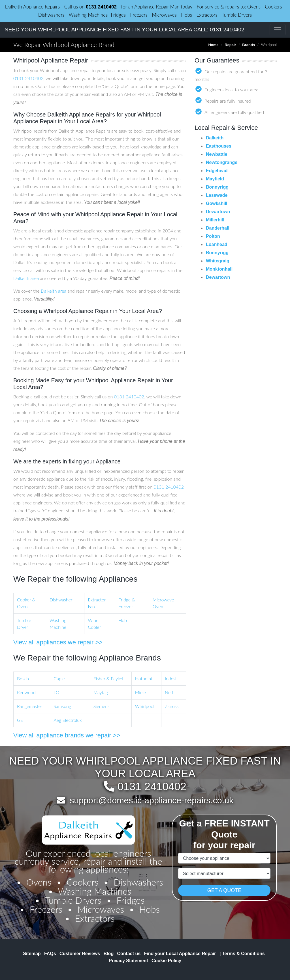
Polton (213, 236)
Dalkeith (215, 138)
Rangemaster (30, 706)
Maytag (101, 692)
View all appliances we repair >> (58, 642)
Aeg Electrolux (68, 720)
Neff (169, 692)
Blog (109, 954)
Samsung (62, 706)
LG (56, 692)
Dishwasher (61, 600)
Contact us (129, 954)
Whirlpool (145, 706)
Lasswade (217, 195)
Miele (140, 692)
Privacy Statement (128, 961)
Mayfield (215, 179)
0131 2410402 (101, 7)
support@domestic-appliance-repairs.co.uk (152, 800)
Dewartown (218, 212)
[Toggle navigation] (278, 30)
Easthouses (219, 146)
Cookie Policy (166, 961)
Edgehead (217, 171)
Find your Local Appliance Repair (180, 954)
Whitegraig (218, 261)
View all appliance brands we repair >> (67, 735)
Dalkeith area (26, 278)
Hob (123, 620)
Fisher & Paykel (108, 678)
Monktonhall (219, 269)
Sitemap (32, 954)
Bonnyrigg (217, 187)
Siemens (102, 706)
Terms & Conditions (242, 954)
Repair (230, 45)
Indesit (171, 678)
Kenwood (26, 692)
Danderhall (218, 228)
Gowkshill (217, 203)
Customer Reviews (80, 954)
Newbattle (217, 154)
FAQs (50, 954)
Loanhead (217, 244)
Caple (59, 678)
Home (213, 45)
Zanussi (172, 706)
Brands (249, 45)
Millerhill (215, 220)
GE (20, 720)
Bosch (23, 678)
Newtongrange (222, 162)
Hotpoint (144, 678)
